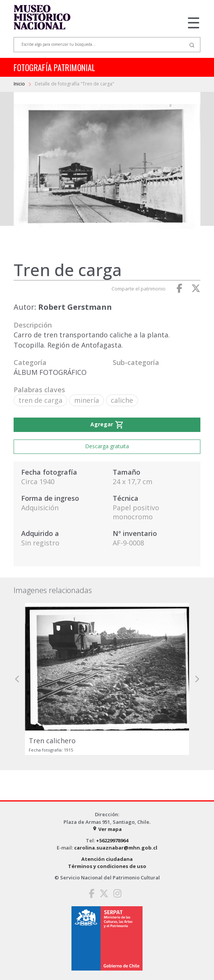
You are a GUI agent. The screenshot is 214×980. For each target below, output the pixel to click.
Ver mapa (107, 829)
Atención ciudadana (107, 859)
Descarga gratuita (107, 446)
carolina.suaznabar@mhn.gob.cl (116, 848)
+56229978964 (112, 840)
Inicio (20, 84)
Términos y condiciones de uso (107, 866)
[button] (17, 679)
